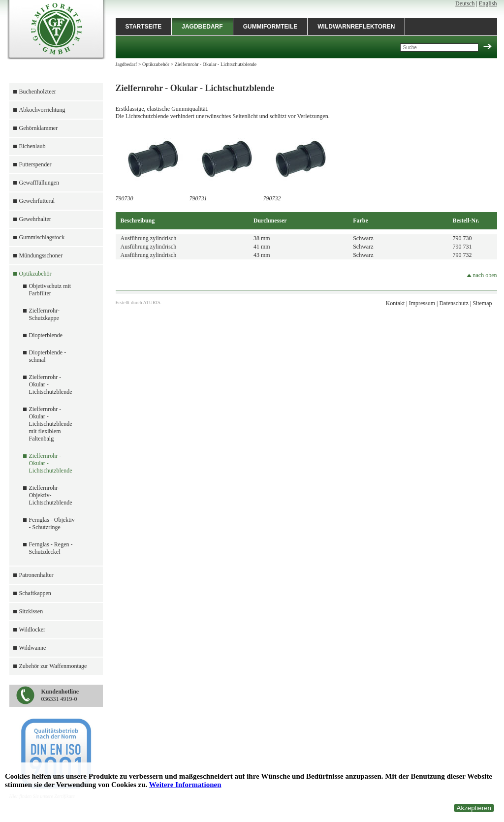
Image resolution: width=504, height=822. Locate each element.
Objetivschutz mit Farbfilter (50, 290)
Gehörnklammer (39, 128)
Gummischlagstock (42, 237)
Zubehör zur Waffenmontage (53, 666)
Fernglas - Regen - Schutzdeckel (51, 548)
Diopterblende (46, 335)
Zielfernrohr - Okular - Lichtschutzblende (216, 64)
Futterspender (35, 164)
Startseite (144, 27)
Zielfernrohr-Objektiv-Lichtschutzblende (51, 495)
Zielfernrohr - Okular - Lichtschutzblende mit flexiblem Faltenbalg (51, 424)
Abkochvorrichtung (42, 110)
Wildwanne (33, 648)
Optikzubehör (35, 274)
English (488, 3)
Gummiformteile (270, 27)
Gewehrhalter (35, 219)
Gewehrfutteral (37, 201)
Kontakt (395, 303)
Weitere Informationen (185, 785)
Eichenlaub (32, 146)
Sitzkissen (31, 611)
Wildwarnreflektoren (356, 27)
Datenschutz (454, 303)
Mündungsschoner (41, 255)
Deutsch (465, 3)
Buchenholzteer (38, 92)
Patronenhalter (36, 575)
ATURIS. (153, 302)
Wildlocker (32, 630)
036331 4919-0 (60, 695)
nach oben (482, 275)
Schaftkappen (35, 593)
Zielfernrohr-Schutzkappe (44, 314)
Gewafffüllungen (39, 183)
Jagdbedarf (202, 27)
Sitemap (482, 303)
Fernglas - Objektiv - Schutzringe (52, 523)
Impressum (422, 303)
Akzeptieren (474, 808)
